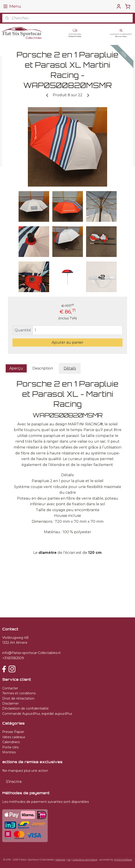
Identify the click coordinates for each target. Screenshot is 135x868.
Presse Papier (13, 732)
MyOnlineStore (123, 860)
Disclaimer (11, 703)
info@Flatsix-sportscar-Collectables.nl (31, 653)
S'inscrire (14, 782)
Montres (9, 752)
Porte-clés (10, 747)
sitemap (60, 860)
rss (69, 860)
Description (43, 368)
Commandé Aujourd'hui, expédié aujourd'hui (37, 714)
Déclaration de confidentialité (25, 708)
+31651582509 (13, 658)
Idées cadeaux (14, 737)
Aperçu (16, 368)
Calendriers (11, 742)
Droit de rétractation (18, 698)
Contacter (10, 688)
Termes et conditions (19, 693)
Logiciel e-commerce (85, 860)
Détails (70, 368)
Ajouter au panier (68, 342)
